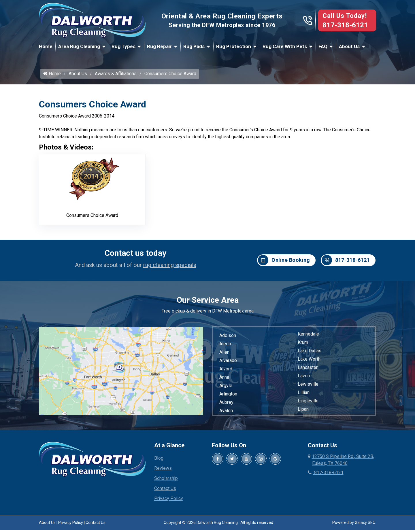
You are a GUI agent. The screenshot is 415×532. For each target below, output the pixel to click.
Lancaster (308, 369)
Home (46, 46)
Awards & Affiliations (116, 76)
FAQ (323, 46)
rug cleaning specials (170, 267)
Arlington (228, 396)
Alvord (226, 371)
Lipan (303, 411)
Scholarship (166, 480)
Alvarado (228, 362)
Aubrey (226, 404)
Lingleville (308, 403)
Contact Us (165, 490)
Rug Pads (194, 46)
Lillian (304, 394)
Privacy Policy (169, 500)
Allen (224, 354)
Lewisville (308, 386)
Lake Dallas (310, 353)
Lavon (304, 378)
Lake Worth (309, 361)
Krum (303, 344)
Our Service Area (208, 302)
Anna (224, 379)
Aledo (225, 346)
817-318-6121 (345, 25)
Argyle (226, 388)
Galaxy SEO (365, 525)
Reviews (163, 470)
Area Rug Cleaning (79, 46)
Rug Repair (159, 46)
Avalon (226, 413)
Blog (159, 460)
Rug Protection (234, 46)
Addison (228, 337)
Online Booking (284, 262)
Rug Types (123, 46)
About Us (349, 46)
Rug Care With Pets (285, 46)
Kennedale (308, 336)
